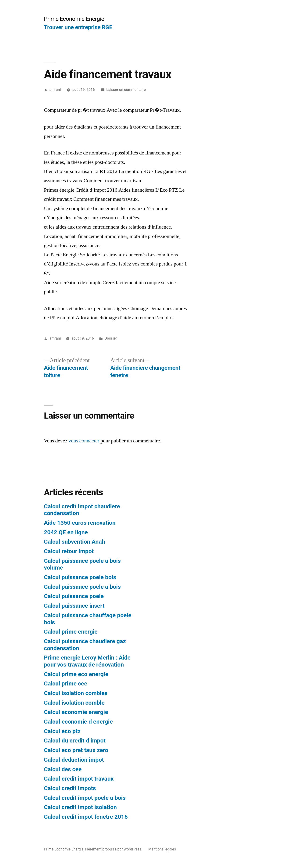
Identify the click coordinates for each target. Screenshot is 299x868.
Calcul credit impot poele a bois (85, 798)
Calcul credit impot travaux (79, 779)
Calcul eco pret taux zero (76, 750)
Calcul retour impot (69, 551)
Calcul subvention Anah (75, 542)
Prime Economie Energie (74, 19)
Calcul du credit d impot (75, 741)
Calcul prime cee (66, 683)
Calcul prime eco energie (76, 674)
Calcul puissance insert (74, 606)
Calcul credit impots (70, 788)
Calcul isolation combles (76, 693)
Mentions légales (162, 849)
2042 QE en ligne (66, 532)
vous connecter (84, 441)
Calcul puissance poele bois (80, 577)
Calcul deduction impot (74, 760)
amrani (55, 90)
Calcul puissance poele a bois (82, 587)
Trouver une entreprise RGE (78, 27)
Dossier (111, 338)
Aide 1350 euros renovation (80, 523)
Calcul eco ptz (62, 731)
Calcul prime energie (71, 632)
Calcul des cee (63, 769)
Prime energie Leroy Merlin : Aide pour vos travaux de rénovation (87, 661)
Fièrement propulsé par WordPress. (114, 849)
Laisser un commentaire (126, 90)
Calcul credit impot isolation (80, 807)
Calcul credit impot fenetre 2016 (86, 817)
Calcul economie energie (76, 712)
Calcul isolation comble (74, 703)
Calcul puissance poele (74, 596)
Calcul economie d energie (78, 722)
